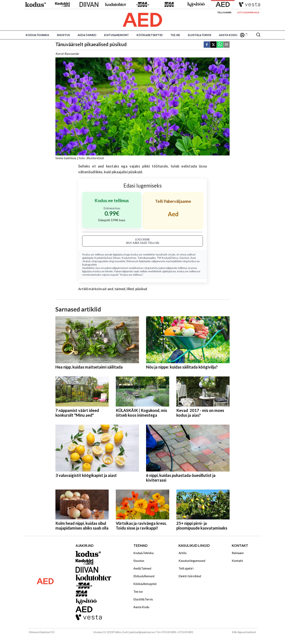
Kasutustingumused (192, 561)
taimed (120, 289)
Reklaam (238, 553)
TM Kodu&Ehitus (168, 258)
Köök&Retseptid (150, 35)
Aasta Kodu (228, 35)
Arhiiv (183, 553)
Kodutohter (129, 258)
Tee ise (175, 35)
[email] (226, 45)
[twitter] (213, 45)
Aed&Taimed (87, 35)
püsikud (141, 289)
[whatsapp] (220, 45)
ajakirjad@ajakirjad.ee (142, 632)
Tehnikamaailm (146, 258)
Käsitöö (184, 258)
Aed (193, 258)
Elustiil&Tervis (199, 35)
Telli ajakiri (224, 12)
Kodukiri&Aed (103, 258)
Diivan (117, 258)
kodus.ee (137, 254)
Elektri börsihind (190, 576)
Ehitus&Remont (116, 35)
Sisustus (63, 35)
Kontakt (237, 561)
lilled (130, 289)
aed (110, 289)
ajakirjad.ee (169, 271)
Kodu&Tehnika (37, 35)
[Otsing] (258, 35)
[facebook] (207, 45)
